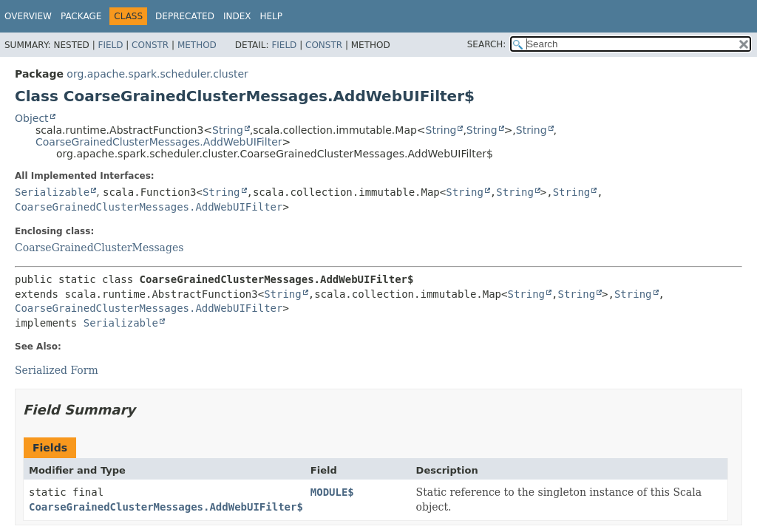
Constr (150, 45)
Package (81, 16)
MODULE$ (332, 492)
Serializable (52, 192)
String (228, 130)
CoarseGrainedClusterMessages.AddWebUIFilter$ (166, 507)
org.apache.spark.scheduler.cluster (157, 74)
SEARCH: (487, 44)
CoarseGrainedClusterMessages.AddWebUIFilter (159, 142)
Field (110, 45)
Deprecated (185, 16)
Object (32, 118)
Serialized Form (57, 370)
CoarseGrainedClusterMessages (99, 248)
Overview (28, 16)
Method (197, 45)
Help (271, 16)
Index (237, 16)
